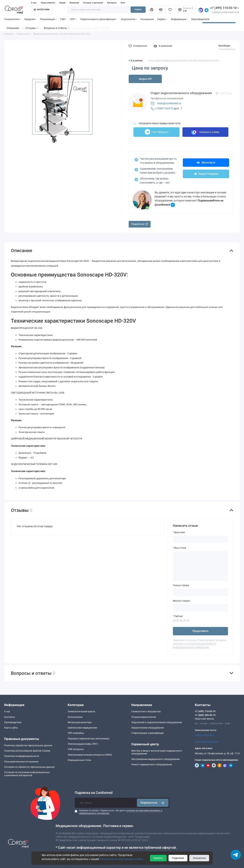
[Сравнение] (161, 10)
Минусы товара (181, 601)
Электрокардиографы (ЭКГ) (83, 744)
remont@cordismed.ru (206, 742)
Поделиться (140, 224)
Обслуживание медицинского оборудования (156, 759)
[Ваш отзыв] (201, 566)
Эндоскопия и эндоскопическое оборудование (157, 722)
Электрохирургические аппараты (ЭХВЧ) (90, 755)
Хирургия (30, 19)
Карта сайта (11, 728)
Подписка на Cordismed (94, 793)
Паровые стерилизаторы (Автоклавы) (88, 739)
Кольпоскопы (75, 717)
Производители (200, 19)
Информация (179, 19)
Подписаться (153, 803)
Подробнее (178, 858)
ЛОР (73, 19)
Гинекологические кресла (81, 712)
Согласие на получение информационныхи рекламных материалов (27, 774)
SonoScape (224, 46)
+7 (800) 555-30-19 (205, 715)
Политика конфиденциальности (22, 756)
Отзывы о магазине (93, 3)
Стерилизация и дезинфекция (99, 19)
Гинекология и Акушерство (146, 712)
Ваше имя (180, 532)
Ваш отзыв (180, 548)
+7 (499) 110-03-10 (225, 8)
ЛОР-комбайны (76, 733)
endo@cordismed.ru (169, 103)
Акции (62, 3)
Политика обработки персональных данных (28, 745)
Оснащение (147, 19)
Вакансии (74, 3)
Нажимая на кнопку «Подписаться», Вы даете (121, 812)
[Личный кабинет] (152, 10)
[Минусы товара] (201, 608)
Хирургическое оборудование (148, 728)
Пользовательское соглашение (21, 762)
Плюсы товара (181, 585)
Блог (123, 3)
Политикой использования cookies (121, 859)
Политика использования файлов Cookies (27, 751)
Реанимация (48, 19)
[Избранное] (170, 10)
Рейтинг (179, 616)
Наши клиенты (48, 3)
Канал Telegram (206, 174)
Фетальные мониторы (80, 722)
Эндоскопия (129, 19)
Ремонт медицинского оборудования (152, 765)
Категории (42, 10)
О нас (34, 3)
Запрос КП (145, 79)
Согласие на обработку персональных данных (29, 767)
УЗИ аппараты (76, 749)
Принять (158, 858)
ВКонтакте (206, 163)
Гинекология (13, 19)
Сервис (162, 19)
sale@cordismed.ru (205, 735)
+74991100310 (164, 108)
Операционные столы (79, 760)
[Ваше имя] (201, 539)
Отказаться (199, 858)
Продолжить (200, 631)
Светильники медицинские (82, 728)
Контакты (112, 3)
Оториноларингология (144, 717)
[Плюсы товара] (201, 592)
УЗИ (63, 19)
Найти (138, 10)
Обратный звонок (204, 719)
